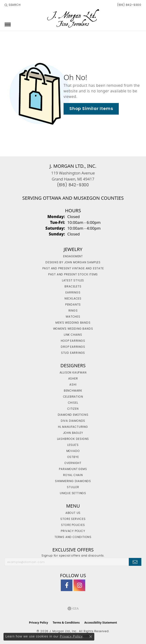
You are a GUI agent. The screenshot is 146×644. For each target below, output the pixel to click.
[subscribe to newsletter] (135, 562)
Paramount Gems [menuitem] (73, 469)
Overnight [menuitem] (73, 463)
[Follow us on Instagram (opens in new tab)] (79, 585)
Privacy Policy (73, 531)
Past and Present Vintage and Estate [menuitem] (73, 269)
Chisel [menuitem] (73, 403)
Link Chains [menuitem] (73, 335)
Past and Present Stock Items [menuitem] (73, 275)
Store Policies (73, 525)
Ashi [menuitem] (73, 385)
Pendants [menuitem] (73, 305)
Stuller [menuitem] (73, 487)
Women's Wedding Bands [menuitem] (73, 329)
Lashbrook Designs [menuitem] (73, 439)
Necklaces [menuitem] (73, 299)
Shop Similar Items (91, 109)
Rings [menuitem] (73, 311)
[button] (13, 5)
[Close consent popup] (91, 637)
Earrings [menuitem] (73, 293)
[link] (129, 5)
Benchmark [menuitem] (73, 391)
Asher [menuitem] (73, 379)
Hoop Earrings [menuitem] (73, 341)
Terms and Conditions (73, 537)
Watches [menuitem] (73, 317)
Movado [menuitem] (73, 451)
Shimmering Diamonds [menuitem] (73, 481)
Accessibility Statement (101, 623)
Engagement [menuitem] (73, 257)
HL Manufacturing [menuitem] (73, 427)
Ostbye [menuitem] (73, 457)
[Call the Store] (73, 185)
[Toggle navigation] (8, 24)
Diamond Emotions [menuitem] (73, 415)
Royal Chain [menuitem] (73, 475)
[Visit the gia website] (73, 609)
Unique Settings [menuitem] (73, 493)
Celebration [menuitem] (73, 397)
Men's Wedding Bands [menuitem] (73, 323)
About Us (73, 513)
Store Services (73, 519)
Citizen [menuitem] (73, 409)
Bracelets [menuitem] (73, 287)
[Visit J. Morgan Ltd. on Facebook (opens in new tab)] (67, 585)
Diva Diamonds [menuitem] (73, 421)
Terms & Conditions (66, 623)
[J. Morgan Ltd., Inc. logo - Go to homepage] (73, 18)
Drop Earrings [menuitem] (73, 347)
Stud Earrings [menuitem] (73, 353)
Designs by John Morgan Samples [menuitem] (73, 263)
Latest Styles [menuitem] (73, 281)
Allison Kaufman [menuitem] (73, 373)
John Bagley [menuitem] (73, 433)
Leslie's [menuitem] (73, 445)
